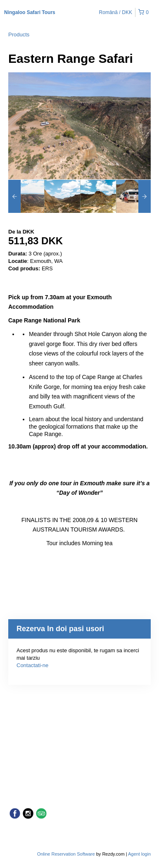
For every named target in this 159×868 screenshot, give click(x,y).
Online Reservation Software (66, 854)
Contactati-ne (32, 665)
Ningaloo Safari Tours (30, 12)
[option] (26, 196)
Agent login (139, 854)
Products (19, 35)
